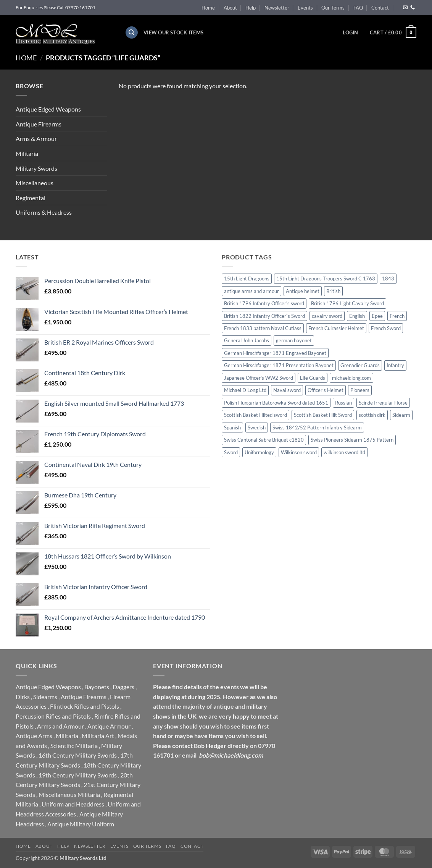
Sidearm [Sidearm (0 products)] (401, 415)
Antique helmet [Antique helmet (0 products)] (303, 291)
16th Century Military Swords (78, 755)
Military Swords (36, 168)
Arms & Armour (36, 138)
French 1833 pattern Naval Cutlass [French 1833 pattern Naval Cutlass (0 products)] (263, 328)
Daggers (123, 687)
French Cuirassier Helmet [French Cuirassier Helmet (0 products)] (336, 328)
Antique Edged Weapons (48, 109)
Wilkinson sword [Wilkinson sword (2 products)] (299, 452)
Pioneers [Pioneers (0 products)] (360, 390)
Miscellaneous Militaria (69, 794)
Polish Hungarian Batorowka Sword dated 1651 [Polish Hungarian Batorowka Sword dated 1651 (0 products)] (276, 403)
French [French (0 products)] (397, 316)
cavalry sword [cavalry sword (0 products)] (327, 316)
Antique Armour (109, 726)
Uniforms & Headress (44, 212)
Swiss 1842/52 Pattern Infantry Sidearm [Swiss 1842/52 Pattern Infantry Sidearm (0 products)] (317, 428)
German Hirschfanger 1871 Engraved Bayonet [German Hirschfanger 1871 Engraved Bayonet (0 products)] (275, 353)
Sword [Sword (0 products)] (231, 452)
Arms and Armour (60, 726)
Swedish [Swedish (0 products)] (257, 428)
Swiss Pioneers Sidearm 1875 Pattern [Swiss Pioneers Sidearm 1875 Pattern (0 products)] (352, 440)
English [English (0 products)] (357, 316)
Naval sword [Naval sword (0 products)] (287, 390)
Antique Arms (34, 736)
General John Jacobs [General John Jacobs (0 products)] (247, 340)
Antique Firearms (39, 124)
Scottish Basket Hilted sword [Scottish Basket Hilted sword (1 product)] (255, 415)
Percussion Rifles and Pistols (53, 716)
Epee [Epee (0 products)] (377, 316)
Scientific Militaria (74, 746)
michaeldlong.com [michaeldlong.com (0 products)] (351, 378)
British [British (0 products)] (333, 291)
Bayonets (97, 687)
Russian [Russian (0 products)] (343, 403)
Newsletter (277, 8)
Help (251, 8)
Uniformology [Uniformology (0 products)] (259, 452)
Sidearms (45, 697)
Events (305, 8)
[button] (350, 32)
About (230, 8)
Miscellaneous (35, 183)
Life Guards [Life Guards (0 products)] (313, 378)
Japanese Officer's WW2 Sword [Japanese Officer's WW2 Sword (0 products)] (259, 378)
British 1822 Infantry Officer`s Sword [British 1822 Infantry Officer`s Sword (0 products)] (264, 316)
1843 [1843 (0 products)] (388, 279)
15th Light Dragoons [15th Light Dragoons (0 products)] (247, 279)
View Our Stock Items (173, 32)
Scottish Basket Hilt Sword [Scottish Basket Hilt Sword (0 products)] (323, 415)
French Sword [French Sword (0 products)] (386, 328)
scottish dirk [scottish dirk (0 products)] (372, 415)
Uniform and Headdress (73, 804)
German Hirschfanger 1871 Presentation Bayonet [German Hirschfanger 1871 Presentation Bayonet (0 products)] (279, 365)
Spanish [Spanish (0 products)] (232, 428)
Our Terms (333, 8)
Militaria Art (98, 736)
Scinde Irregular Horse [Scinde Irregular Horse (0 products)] (383, 403)
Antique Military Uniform (81, 824)
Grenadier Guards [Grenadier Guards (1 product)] (360, 365)
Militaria (27, 153)
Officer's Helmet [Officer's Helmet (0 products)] (326, 390)
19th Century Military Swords (78, 775)
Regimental (31, 198)
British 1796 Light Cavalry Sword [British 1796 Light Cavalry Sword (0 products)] (347, 303)
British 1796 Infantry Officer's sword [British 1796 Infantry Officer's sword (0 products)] (264, 303)
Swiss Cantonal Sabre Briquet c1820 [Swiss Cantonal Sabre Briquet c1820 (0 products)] (264, 440)
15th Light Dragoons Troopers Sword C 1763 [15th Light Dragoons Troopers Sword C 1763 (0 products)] (326, 279)
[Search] (132, 33)
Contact (380, 8)
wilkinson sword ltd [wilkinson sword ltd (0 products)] (344, 452)
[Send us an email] (405, 8)
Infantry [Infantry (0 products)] (395, 365)
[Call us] (413, 8)
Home (208, 8)
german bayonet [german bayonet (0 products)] (294, 340)
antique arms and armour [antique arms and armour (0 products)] (251, 291)
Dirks (23, 697)
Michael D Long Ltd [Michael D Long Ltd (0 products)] (245, 390)
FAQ (358, 8)
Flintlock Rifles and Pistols (85, 706)
